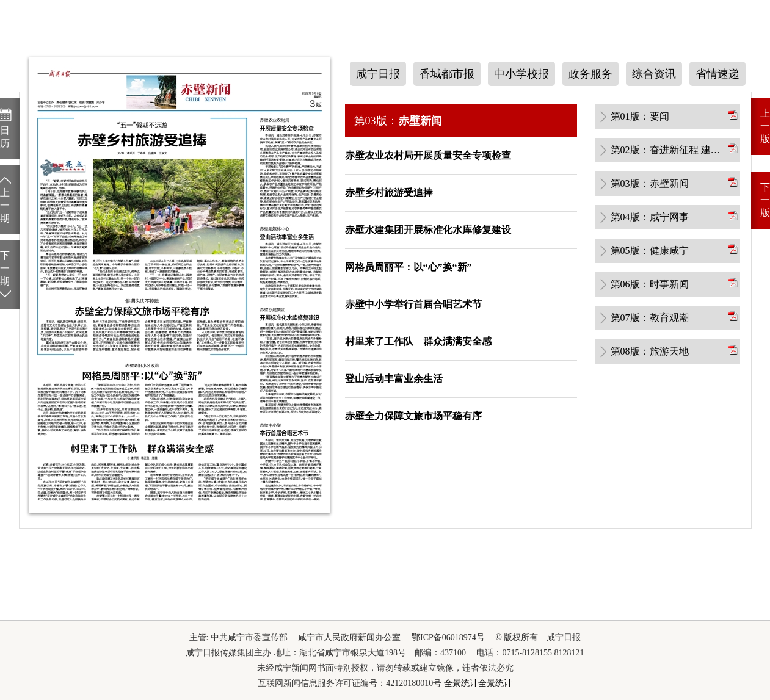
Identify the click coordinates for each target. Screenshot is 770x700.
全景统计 (461, 683)
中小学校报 (521, 74)
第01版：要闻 (640, 116)
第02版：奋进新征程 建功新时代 (668, 150)
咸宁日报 (378, 74)
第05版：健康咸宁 (650, 251)
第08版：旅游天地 (650, 351)
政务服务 (590, 74)
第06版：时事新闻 (650, 284)
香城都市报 (447, 74)
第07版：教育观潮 (650, 318)
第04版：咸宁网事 (650, 217)
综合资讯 (654, 74)
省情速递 (717, 74)
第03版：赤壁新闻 (650, 183)
